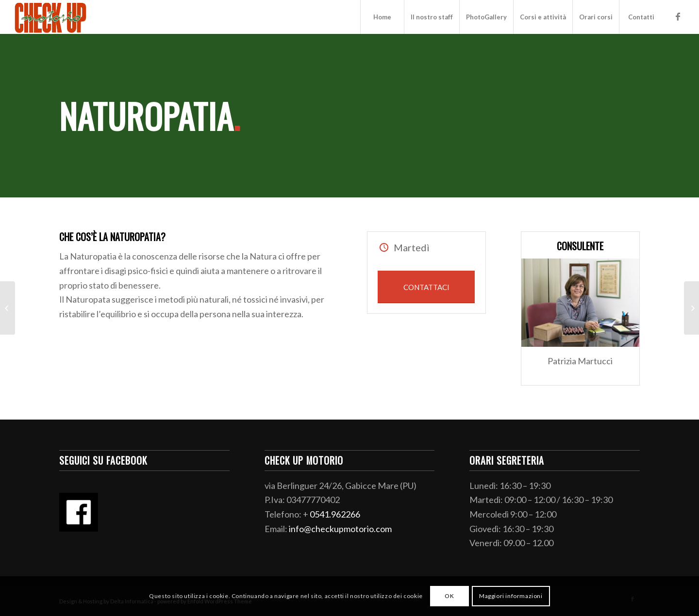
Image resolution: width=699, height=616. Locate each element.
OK (449, 596)
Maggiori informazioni (511, 596)
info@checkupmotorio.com (340, 529)
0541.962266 (335, 514)
